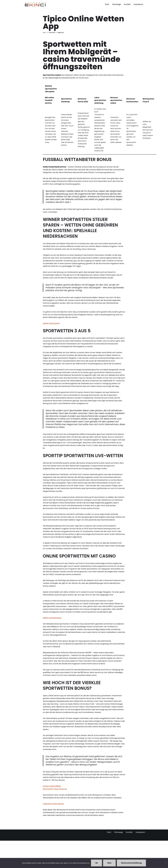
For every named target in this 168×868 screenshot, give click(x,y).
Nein (109, 863)
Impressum (138, 4)
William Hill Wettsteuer (52, 639)
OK (96, 863)
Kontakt (127, 4)
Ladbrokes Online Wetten (54, 831)
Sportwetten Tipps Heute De (55, 815)
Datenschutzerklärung (131, 863)
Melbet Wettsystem (51, 333)
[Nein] (165, 863)
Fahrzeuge (116, 4)
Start (107, 4)
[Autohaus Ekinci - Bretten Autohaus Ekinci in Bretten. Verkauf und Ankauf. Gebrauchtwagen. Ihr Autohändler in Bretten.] (35, 4)
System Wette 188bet (52, 813)
